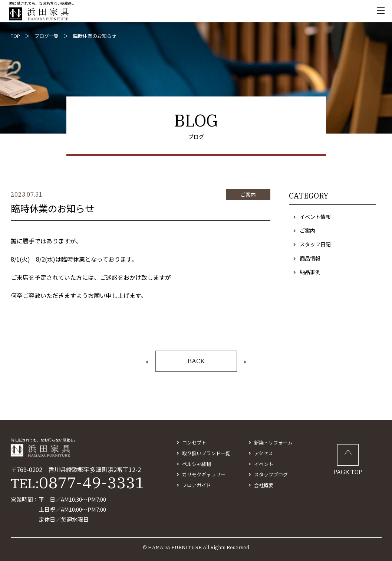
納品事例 (310, 272)
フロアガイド (197, 485)
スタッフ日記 (315, 244)
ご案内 (307, 230)
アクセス (263, 453)
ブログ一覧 (47, 36)
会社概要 (264, 485)
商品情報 (310, 258)
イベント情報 (315, 217)
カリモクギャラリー (204, 474)
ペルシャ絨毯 (197, 464)
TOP (15, 36)
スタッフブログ (271, 474)
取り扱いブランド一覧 (206, 453)
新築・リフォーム (273, 442)
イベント (264, 464)
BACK (196, 361)
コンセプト (194, 442)
